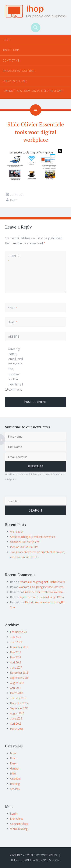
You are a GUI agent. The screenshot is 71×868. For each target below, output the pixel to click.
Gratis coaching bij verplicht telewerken (33, 537)
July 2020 (16, 637)
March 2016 (17, 693)
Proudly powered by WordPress (33, 855)
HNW (13, 774)
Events (14, 763)
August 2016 (17, 683)
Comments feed (19, 824)
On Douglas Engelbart (19, 71)
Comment (14, 258)
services (15, 789)
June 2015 (16, 718)
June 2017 (16, 668)
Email (13, 322)
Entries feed (17, 819)
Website (13, 337)
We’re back (17, 532)
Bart (14, 200)
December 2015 (19, 703)
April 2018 (16, 662)
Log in (14, 814)
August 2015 (17, 713)
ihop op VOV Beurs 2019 (24, 547)
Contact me (11, 60)
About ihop (11, 50)
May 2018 (16, 657)
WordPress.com (48, 860)
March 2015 (17, 729)
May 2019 (16, 652)
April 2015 (16, 724)
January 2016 (18, 698)
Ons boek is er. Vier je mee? (25, 542)
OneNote (15, 779)
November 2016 (19, 673)
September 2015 (19, 708)
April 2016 (16, 688)
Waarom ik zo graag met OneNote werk (42, 582)
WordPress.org (19, 829)
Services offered (15, 81)
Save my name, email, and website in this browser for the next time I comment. (16, 369)
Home (6, 40)
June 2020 (16, 642)
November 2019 (19, 647)
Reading (15, 784)
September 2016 (19, 678)
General (15, 768)
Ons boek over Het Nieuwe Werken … (44, 592)
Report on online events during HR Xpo (42, 597)
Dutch (14, 758)
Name (12, 308)
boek (13, 753)
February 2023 (18, 632)
